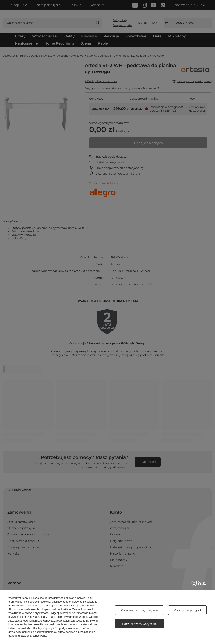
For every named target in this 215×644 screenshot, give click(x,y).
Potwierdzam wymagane (139, 610)
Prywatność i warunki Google (80, 617)
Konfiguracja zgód (187, 610)
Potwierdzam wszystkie (139, 624)
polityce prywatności (37, 613)
